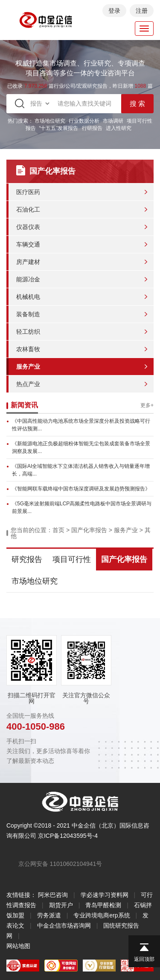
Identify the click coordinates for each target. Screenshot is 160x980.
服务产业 (28, 367)
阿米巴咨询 (53, 895)
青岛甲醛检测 (103, 905)
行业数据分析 (84, 121)
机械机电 (28, 297)
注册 (142, 11)
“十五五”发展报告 (59, 128)
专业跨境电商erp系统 (102, 915)
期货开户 (61, 905)
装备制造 (28, 314)
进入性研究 (119, 128)
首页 (58, 530)
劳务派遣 (49, 915)
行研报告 (92, 128)
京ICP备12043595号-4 (68, 836)
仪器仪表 (28, 227)
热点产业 (28, 384)
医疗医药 (28, 192)
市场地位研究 (50, 121)
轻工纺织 (28, 332)
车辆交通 (28, 244)
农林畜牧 (28, 349)
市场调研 (113, 121)
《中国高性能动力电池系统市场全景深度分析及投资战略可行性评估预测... (81, 425)
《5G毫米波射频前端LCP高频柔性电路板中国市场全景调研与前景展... (82, 507)
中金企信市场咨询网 (64, 926)
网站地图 (18, 946)
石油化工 (28, 209)
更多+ (147, 405)
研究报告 (27, 559)
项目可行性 (72, 559)
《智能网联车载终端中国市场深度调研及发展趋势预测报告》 (81, 489)
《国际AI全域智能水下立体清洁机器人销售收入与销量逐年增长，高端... (81, 470)
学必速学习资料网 (105, 895)
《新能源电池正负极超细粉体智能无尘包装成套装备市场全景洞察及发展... (81, 447)
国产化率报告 (89, 530)
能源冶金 (28, 279)
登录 (114, 11)
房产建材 (28, 262)
